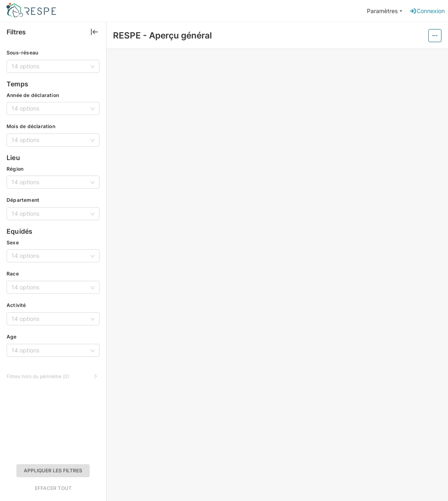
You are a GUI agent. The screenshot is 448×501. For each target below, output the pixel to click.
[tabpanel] (277, 275)
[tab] (244, 292)
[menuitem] (385, 11)
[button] (53, 375)
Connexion (427, 11)
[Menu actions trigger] (435, 36)
